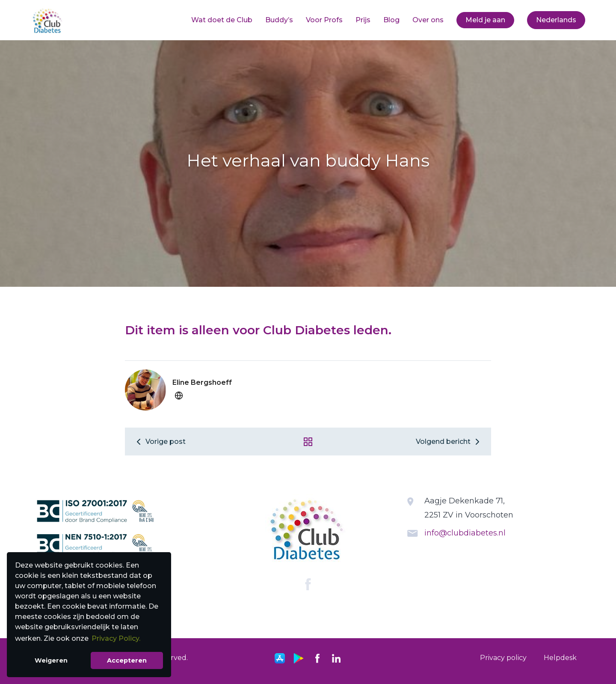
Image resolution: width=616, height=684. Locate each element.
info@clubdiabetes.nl (465, 533)
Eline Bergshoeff (202, 382)
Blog (391, 20)
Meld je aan (485, 20)
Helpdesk (560, 658)
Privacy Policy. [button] (116, 638)
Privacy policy (503, 658)
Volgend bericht (449, 442)
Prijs (363, 20)
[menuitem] (222, 20)
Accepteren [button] (127, 660)
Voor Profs (324, 20)
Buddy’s (279, 20)
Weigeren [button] (51, 660)
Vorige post (160, 442)
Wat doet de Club (222, 20)
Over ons (428, 20)
